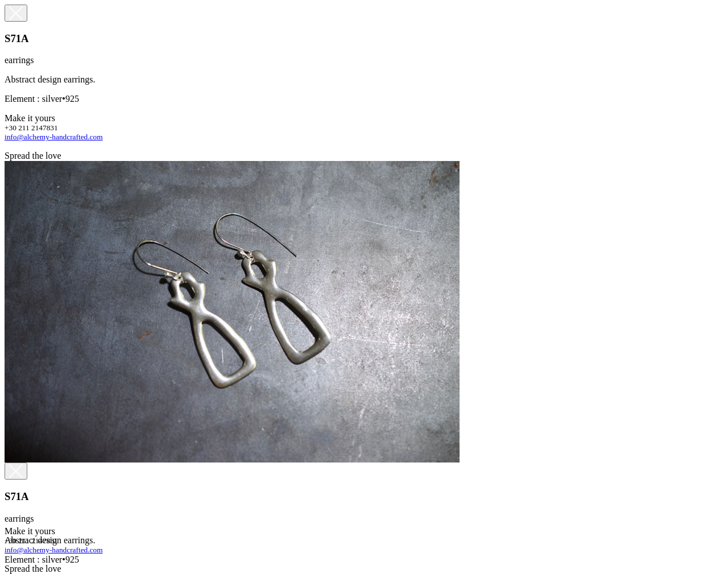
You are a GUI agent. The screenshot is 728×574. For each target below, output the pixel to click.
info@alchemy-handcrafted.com (54, 137)
